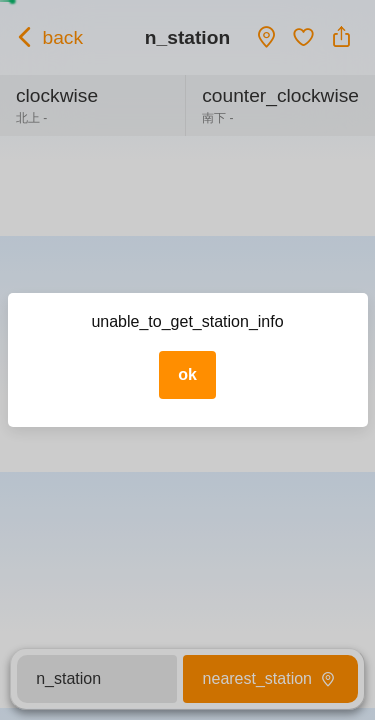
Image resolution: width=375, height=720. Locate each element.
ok (187, 374)
